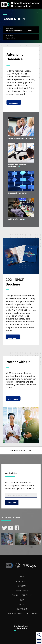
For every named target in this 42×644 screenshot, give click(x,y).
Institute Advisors (15, 219)
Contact (22, 577)
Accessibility (22, 581)
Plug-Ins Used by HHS (22, 595)
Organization (10, 38)
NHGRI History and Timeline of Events (19, 31)
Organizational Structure (19, 193)
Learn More (14, 104)
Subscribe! (12, 502)
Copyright (22, 609)
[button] (39, 641)
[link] (5, 528)
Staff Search (22, 591)
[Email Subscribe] (21, 495)
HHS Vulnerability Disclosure (22, 614)
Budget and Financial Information (17, 166)
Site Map (22, 586)
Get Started (13, 400)
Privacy (22, 604)
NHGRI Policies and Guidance (20, 139)
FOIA (22, 600)
